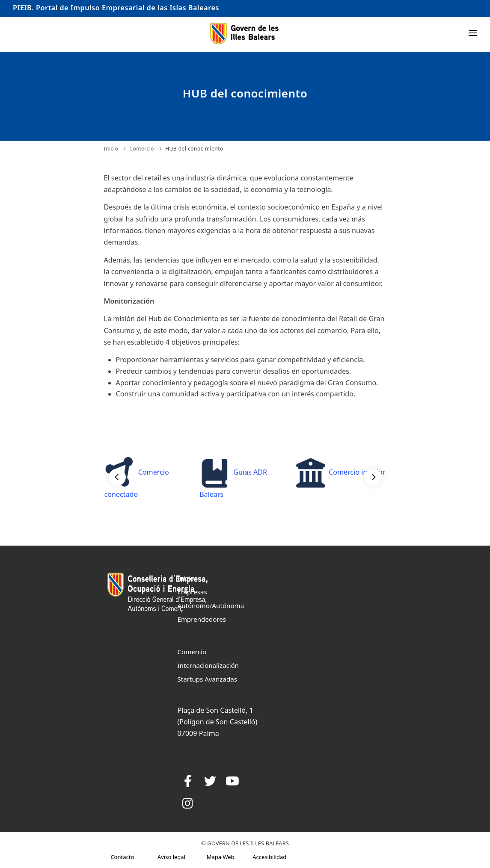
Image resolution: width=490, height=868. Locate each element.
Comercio (142, 149)
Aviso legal (171, 857)
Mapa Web (221, 857)
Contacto (122, 857)
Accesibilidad (269, 857)
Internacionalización (208, 665)
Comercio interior (340, 472)
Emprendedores (202, 619)
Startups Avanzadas (207, 679)
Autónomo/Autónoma (211, 605)
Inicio (111, 149)
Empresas (192, 592)
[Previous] (117, 477)
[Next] (373, 477)
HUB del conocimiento (194, 149)
